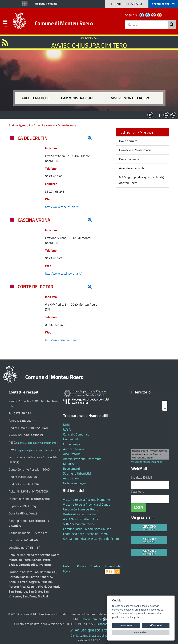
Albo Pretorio (72, 454)
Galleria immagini (74, 483)
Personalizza (141, 632)
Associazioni (71, 478)
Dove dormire (128, 141)
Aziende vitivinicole (131, 168)
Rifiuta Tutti (156, 625)
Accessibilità (113, 566)
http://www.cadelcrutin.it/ (62, 207)
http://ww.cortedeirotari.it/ (62, 340)
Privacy (82, 566)
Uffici (67, 425)
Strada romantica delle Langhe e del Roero (91, 539)
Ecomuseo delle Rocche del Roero (85, 534)
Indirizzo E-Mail (141, 477)
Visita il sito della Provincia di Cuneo (87, 504)
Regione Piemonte (46, 3)
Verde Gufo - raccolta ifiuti (80, 514)
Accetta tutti (126, 625)
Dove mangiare (129, 159)
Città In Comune (91, 619)
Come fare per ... (74, 444)
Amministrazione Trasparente (82, 459)
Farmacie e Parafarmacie (135, 150)
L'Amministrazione (86, 115)
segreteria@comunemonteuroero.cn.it (39, 450)
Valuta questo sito (91, 630)
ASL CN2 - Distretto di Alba (81, 519)
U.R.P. (67, 429)
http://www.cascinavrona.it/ (63, 273)
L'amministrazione (78, 98)
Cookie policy (133, 617)
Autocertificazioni (75, 449)
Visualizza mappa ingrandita (147, 462)
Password (138, 492)
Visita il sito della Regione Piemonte (86, 500)
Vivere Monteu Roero (131, 98)
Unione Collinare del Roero (81, 509)
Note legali (66, 569)
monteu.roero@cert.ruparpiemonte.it (38, 443)
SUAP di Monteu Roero (78, 524)
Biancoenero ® (107, 624)
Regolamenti (71, 469)
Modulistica (71, 464)
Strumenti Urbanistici (77, 473)
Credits (96, 566)
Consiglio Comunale (76, 434)
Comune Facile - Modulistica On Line (87, 529)
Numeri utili (71, 439)
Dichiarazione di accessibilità (89, 636)
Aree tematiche (36, 98)
